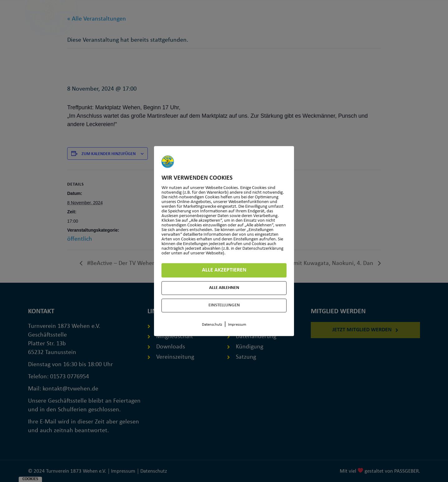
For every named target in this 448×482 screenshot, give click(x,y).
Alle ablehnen (224, 288)
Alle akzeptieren (224, 270)
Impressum (237, 325)
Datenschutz (212, 325)
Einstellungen (224, 305)
